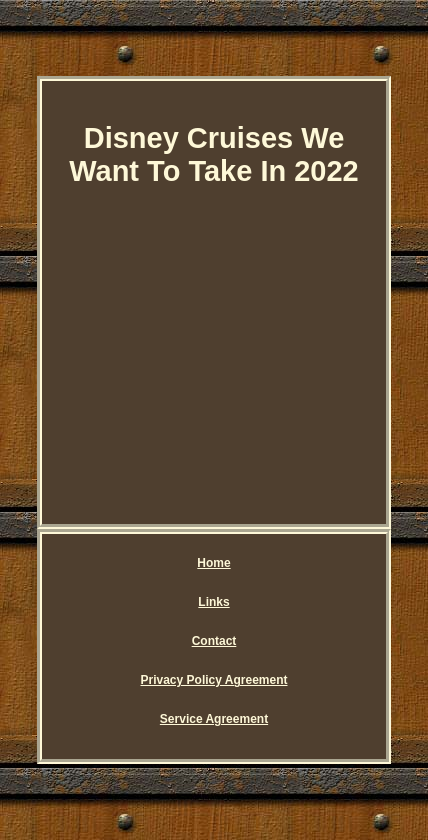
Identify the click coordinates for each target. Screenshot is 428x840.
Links (213, 602)
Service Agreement (214, 719)
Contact (214, 641)
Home (213, 563)
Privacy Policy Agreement (214, 680)
